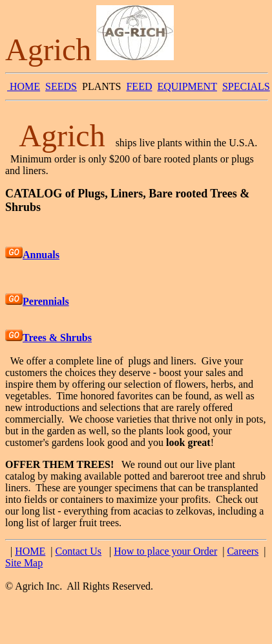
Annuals (41, 255)
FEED (139, 86)
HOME (24, 86)
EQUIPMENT (187, 86)
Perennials (46, 301)
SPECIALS (246, 86)
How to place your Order (165, 551)
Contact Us (79, 551)
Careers (243, 551)
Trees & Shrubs (57, 338)
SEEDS (61, 86)
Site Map (24, 563)
